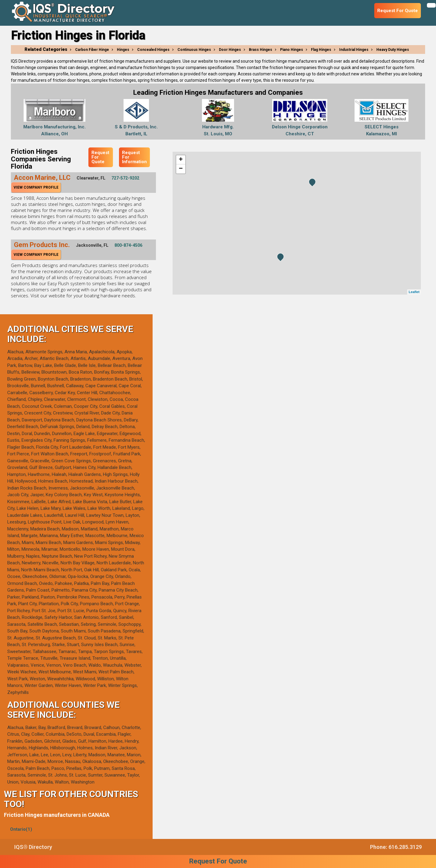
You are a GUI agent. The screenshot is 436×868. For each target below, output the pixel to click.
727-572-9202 (125, 178)
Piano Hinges (292, 50)
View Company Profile (36, 187)
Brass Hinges (261, 50)
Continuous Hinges (194, 50)
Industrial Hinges (354, 50)
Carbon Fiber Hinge (92, 50)
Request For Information (134, 157)
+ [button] (181, 160)
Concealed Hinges (153, 50)
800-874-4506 (128, 245)
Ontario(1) (21, 829)
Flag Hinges (321, 50)
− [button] (181, 169)
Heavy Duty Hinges (393, 50)
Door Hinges (230, 50)
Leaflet (414, 292)
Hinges (123, 50)
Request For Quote (100, 157)
